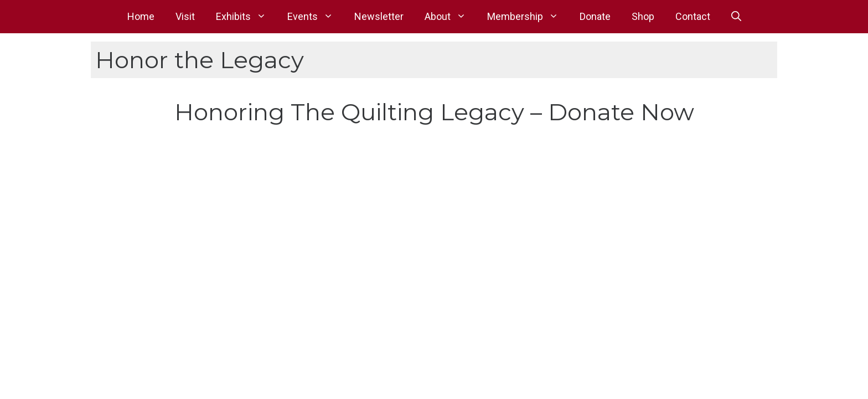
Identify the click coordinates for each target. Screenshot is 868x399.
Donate (595, 16)
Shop (643, 16)
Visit (185, 16)
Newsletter (379, 16)
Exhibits (246, 17)
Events (316, 17)
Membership (528, 17)
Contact (693, 16)
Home (141, 16)
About (451, 17)
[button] (736, 17)
